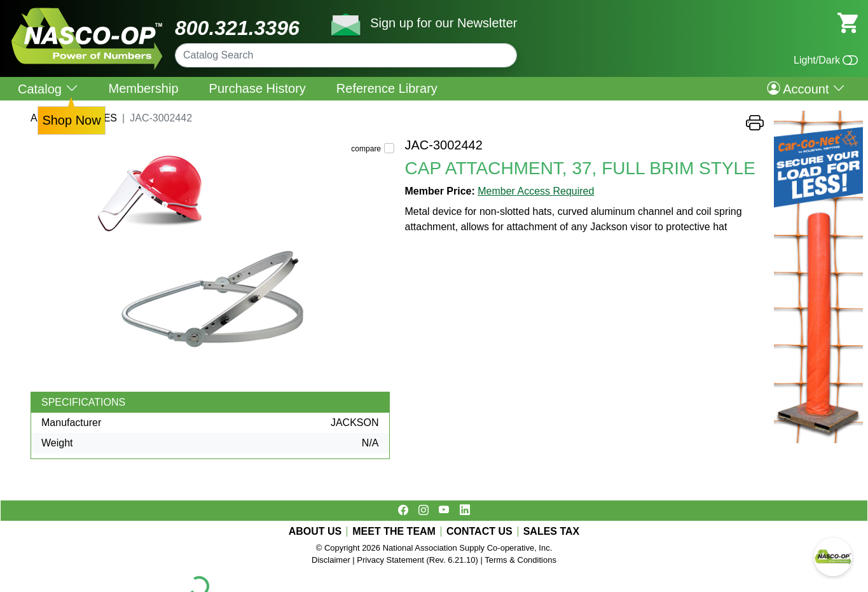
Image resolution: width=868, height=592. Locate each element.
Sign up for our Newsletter (444, 23)
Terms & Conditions (520, 560)
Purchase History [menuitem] (258, 88)
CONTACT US (479, 532)
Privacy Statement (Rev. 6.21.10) (417, 560)
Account (806, 88)
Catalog (48, 89)
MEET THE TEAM (394, 532)
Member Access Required (536, 191)
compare (366, 149)
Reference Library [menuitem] (387, 88)
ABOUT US (315, 532)
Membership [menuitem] (144, 88)
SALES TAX (552, 532)
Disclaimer (331, 560)
